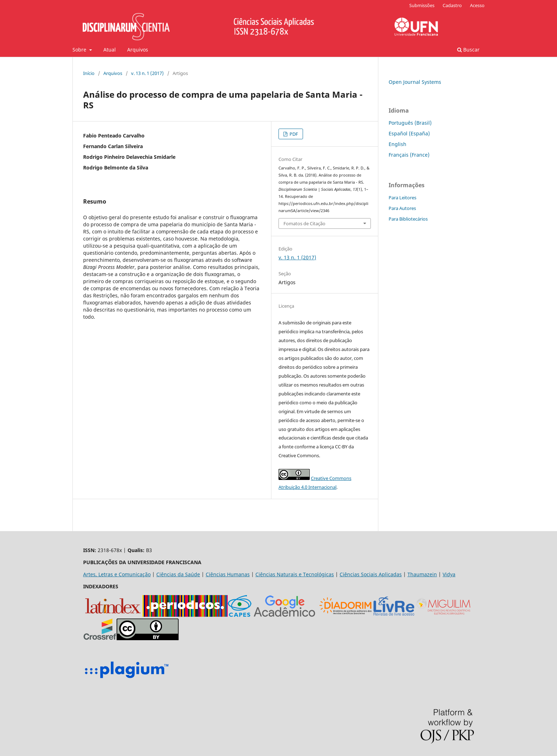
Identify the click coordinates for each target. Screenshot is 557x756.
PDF (293, 134)
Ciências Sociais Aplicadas (371, 574)
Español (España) (409, 133)
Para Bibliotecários (408, 219)
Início (89, 73)
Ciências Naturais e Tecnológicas (295, 574)
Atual (110, 50)
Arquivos (138, 50)
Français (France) (409, 155)
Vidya (449, 574)
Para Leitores (402, 198)
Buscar (468, 50)
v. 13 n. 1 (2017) (147, 73)
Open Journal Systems (415, 82)
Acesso (477, 5)
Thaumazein (422, 574)
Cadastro (452, 5)
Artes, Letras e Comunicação (117, 574)
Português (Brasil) (410, 123)
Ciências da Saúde (178, 574)
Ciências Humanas (228, 574)
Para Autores (402, 208)
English (398, 144)
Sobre (80, 50)
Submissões (422, 5)
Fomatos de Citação (304, 223)
